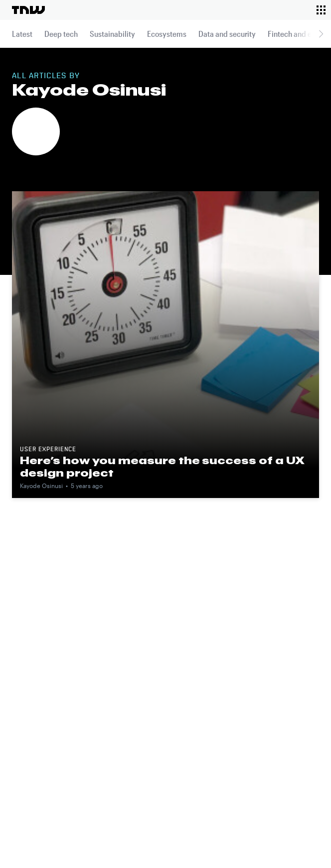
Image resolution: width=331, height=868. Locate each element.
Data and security (227, 34)
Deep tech (61, 34)
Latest (22, 34)
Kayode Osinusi (41, 486)
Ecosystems (167, 34)
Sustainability (112, 34)
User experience (48, 450)
